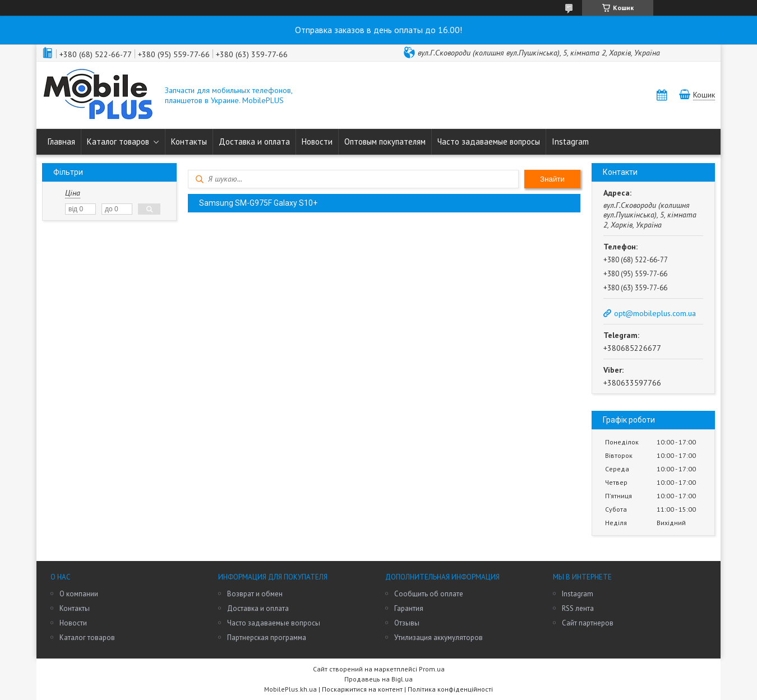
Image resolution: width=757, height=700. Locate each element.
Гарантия (409, 608)
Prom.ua (432, 669)
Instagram (570, 142)
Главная (61, 142)
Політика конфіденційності (450, 689)
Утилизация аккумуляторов (438, 638)
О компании (79, 594)
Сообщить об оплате (429, 594)
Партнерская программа (267, 638)
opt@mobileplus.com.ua (655, 313)
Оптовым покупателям (385, 142)
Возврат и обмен (255, 594)
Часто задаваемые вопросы (489, 142)
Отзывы (407, 623)
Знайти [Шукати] (552, 179)
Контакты (189, 142)
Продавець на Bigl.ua (378, 679)
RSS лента (578, 608)
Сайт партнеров (588, 623)
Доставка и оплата (254, 142)
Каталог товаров (118, 142)
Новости (317, 142)
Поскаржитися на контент (362, 689)
